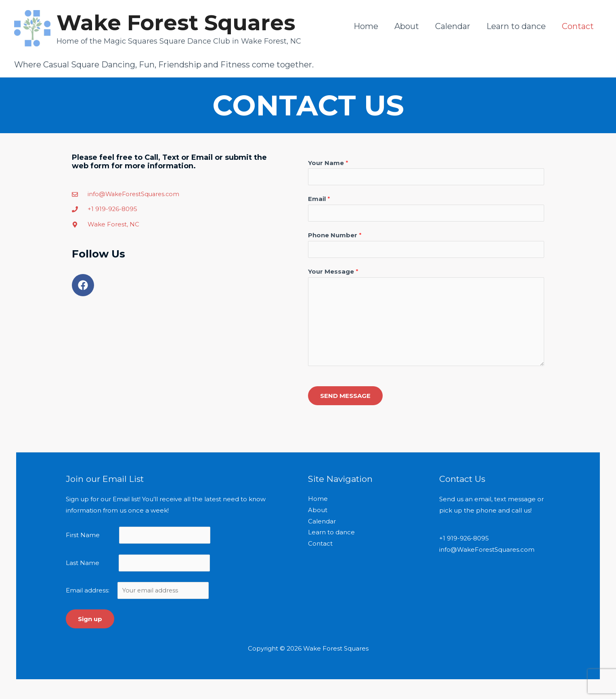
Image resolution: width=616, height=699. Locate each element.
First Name (83, 537)
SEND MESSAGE (345, 397)
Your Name (328, 163)
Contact (578, 26)
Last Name (83, 566)
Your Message (333, 273)
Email (319, 200)
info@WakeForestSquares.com (487, 552)
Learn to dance (516, 26)
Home (366, 26)
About (407, 26)
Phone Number (335, 236)
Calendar (453, 26)
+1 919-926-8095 (464, 541)
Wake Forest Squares (176, 23)
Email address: (138, 594)
